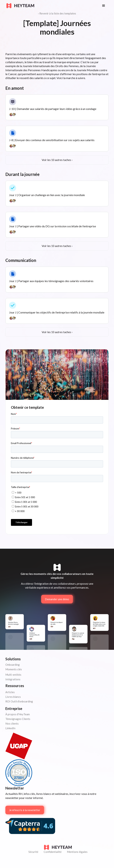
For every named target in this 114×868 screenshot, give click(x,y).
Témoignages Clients (18, 719)
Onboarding (13, 665)
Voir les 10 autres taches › (57, 160)
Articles (10, 692)
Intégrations (13, 679)
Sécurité (33, 852)
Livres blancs (13, 697)
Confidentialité (53, 852)
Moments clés (14, 669)
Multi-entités (13, 675)
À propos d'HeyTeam (18, 714)
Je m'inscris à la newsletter (25, 810)
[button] (104, 6)
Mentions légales (77, 852)
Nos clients (12, 723)
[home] (51, 6)
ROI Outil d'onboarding (19, 701)
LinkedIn (10, 728)
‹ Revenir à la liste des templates (57, 13)
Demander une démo (57, 599)
